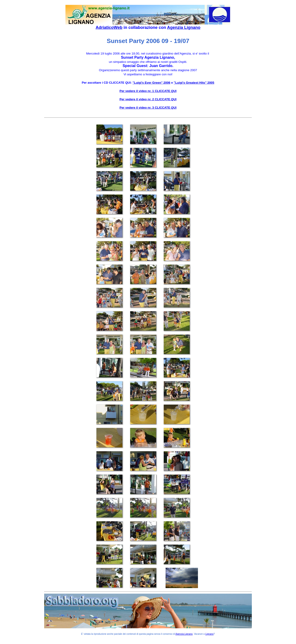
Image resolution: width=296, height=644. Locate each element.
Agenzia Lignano (184, 27)
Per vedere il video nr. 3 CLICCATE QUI (148, 108)
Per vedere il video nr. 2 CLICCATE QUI (148, 99)
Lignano (210, 634)
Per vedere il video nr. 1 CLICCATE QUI (148, 91)
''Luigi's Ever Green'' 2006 (151, 83)
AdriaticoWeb (109, 27)
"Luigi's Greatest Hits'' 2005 (194, 83)
